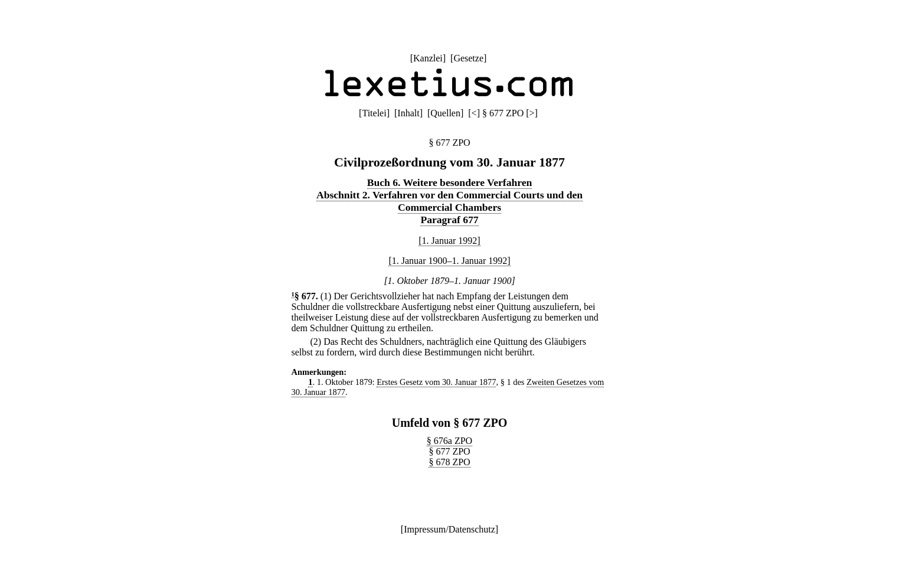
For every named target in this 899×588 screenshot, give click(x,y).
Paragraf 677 (449, 220)
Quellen (445, 113)
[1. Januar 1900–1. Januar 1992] (449, 261)
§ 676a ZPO (449, 441)
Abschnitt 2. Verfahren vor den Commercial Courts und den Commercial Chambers (449, 201)
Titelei (374, 113)
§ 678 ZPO (449, 462)
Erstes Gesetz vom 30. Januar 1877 (436, 382)
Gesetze (468, 58)
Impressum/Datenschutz (449, 529)
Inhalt (408, 113)
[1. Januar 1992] (449, 241)
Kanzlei (428, 58)
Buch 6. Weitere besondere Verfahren (450, 182)
